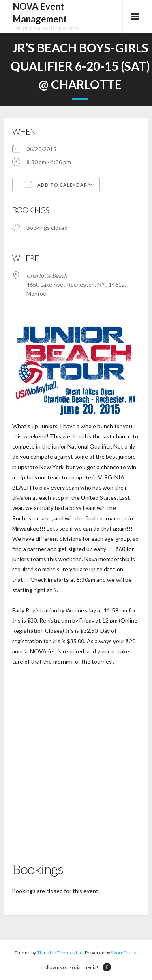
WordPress (124, 953)
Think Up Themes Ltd (60, 953)
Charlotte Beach (47, 275)
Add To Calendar (56, 185)
